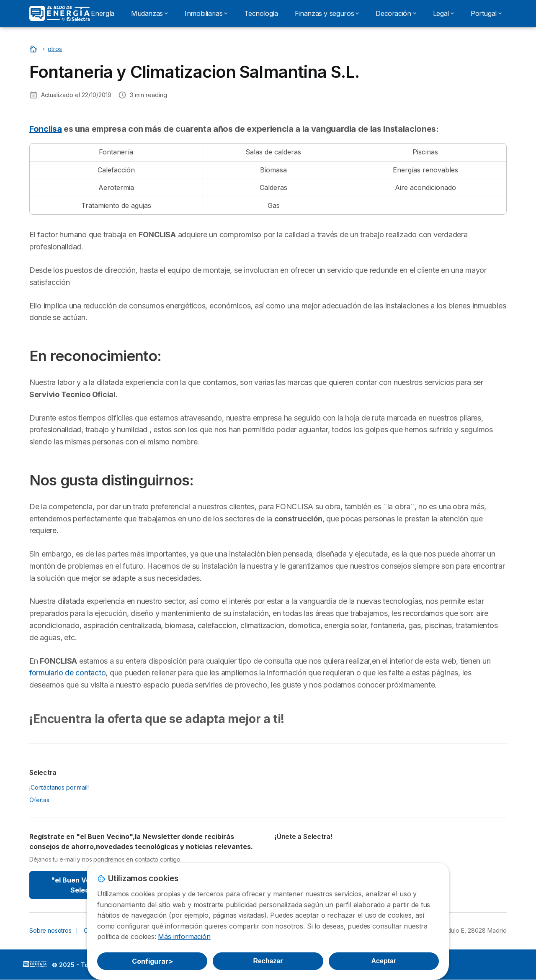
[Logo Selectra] (59, 13)
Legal (443, 13)
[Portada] (34, 49)
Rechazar (268, 961)
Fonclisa (45, 129)
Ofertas (39, 800)
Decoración (396, 13)
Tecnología (261, 13)
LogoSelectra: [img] (35, 964)
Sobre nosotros (50, 930)
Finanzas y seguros (327, 13)
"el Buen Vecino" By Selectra (85, 885)
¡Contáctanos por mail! (59, 787)
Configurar (152, 961)
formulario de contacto (67, 673)
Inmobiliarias (206, 13)
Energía (102, 13)
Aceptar (384, 961)
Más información (184, 936)
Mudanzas (149, 13)
